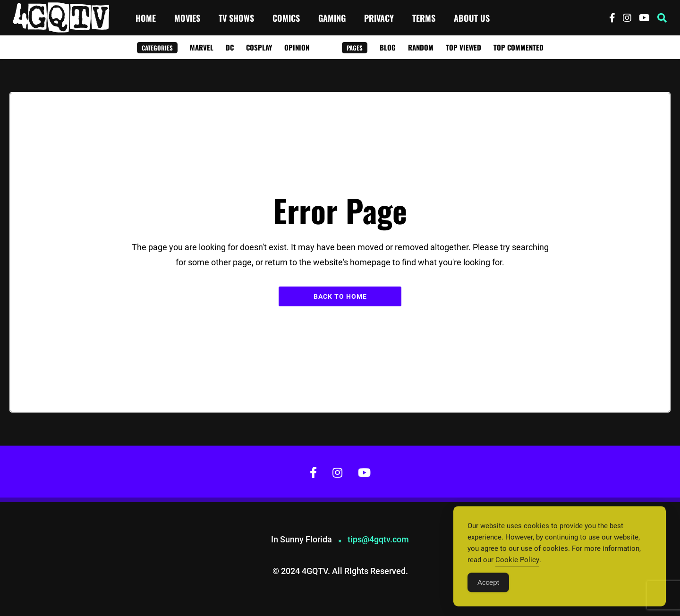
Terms (424, 18)
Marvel (202, 47)
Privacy (379, 18)
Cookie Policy (517, 564)
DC (230, 47)
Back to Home (340, 296)
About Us (472, 18)
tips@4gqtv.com (378, 539)
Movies (187, 18)
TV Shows (236, 18)
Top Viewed (463, 47)
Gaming (332, 18)
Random (421, 47)
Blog (388, 47)
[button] (662, 18)
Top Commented (518, 47)
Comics (286, 18)
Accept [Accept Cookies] (488, 586)
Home (146, 18)
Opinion (297, 47)
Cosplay (259, 47)
